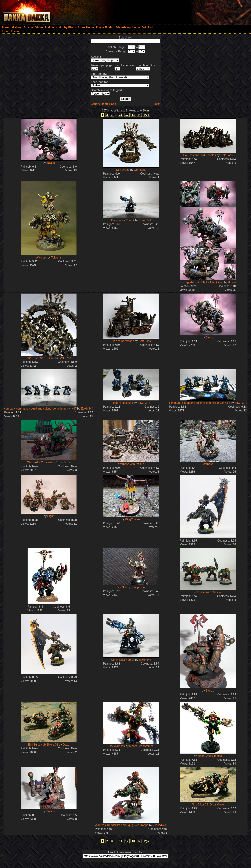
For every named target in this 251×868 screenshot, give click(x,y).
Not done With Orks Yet (208, 592)
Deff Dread (123, 170)
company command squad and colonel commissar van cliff (40, 409)
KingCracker (133, 519)
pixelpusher (139, 587)
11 (121, 115)
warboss (208, 464)
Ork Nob (122, 587)
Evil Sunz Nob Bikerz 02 (43, 745)
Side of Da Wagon (123, 341)
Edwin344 (145, 220)
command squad (123, 403)
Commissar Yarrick (123, 220)
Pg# (147, 115)
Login (157, 104)
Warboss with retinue (131, 464)
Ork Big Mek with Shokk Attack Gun (202, 282)
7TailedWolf (160, 825)
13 (133, 115)
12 (127, 115)
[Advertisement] (204, 11)
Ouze (67, 462)
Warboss (41, 258)
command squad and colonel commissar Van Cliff (200, 403)
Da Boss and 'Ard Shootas (199, 155)
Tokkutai (56, 258)
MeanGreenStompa (142, 746)
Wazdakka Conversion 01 (43, 462)
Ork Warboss (117, 746)
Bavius (51, 163)
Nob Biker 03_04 (202, 805)
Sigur (50, 516)
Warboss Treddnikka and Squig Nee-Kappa (122, 825)
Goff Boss (140, 170)
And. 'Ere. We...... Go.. (40, 358)
